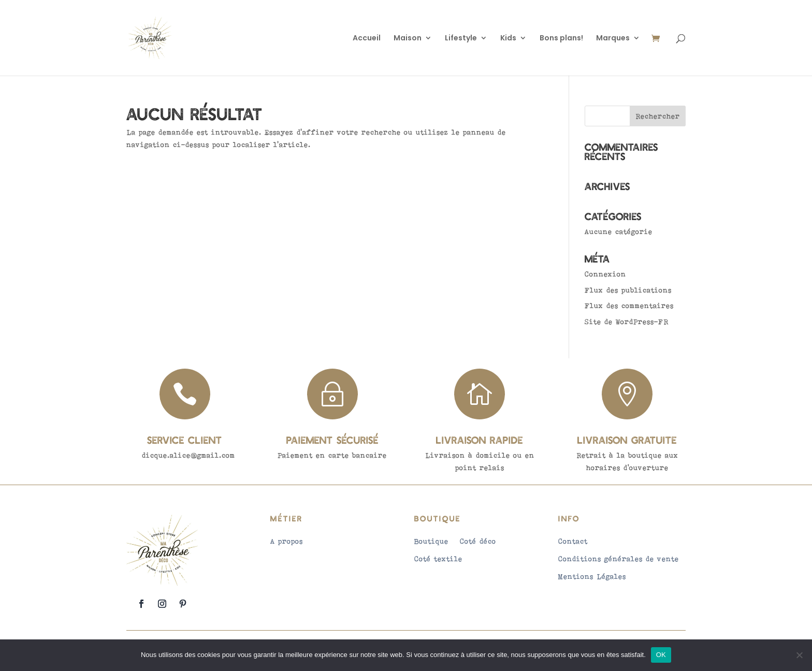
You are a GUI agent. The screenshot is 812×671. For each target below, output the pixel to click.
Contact (573, 541)
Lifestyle (461, 39)
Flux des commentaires (629, 305)
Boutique (431, 541)
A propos (287, 541)
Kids (508, 39)
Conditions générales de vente (619, 559)
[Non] (799, 655)
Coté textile (438, 559)
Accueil (367, 39)
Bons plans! (561, 39)
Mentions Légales (592, 576)
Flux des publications (628, 290)
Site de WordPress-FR (627, 322)
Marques (613, 39)
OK (661, 655)
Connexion (605, 274)
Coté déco (478, 541)
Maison (408, 39)
